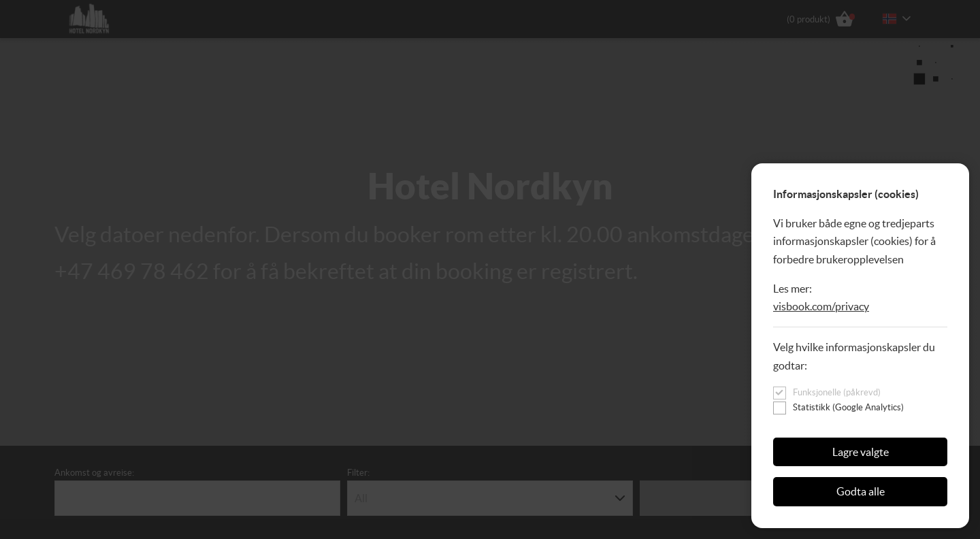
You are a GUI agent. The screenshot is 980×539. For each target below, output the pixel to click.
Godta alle (861, 491)
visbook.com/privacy (821, 306)
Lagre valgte (861, 452)
